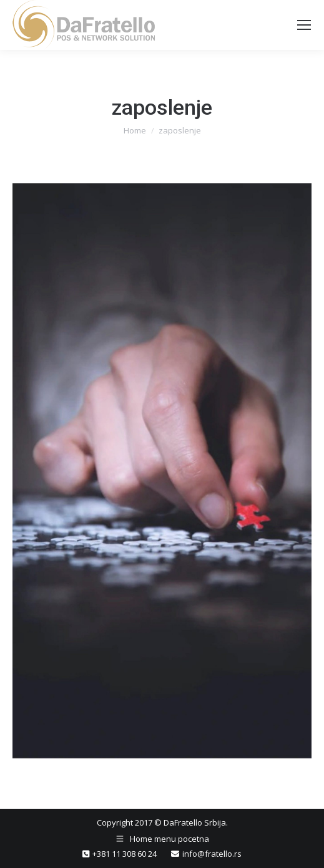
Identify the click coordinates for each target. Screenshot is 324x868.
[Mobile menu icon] (304, 25)
